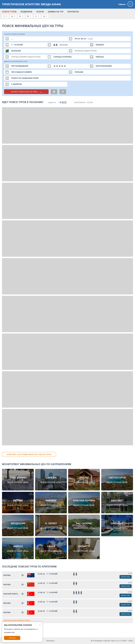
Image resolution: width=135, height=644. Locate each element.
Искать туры (126, 577)
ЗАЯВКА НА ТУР (56, 12)
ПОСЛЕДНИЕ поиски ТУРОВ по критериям (29, 567)
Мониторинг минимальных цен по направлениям (37, 464)
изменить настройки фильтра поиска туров (29, 454)
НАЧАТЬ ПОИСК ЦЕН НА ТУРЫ (26, 92)
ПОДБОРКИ (26, 12)
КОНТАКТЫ (73, 12)
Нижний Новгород (12, 594)
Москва (7, 575)
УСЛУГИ (40, 12)
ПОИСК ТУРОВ (9, 12)
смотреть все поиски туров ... (17, 620)
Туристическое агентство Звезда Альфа (31, 4)
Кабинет (122, 4)
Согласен (12, 638)
